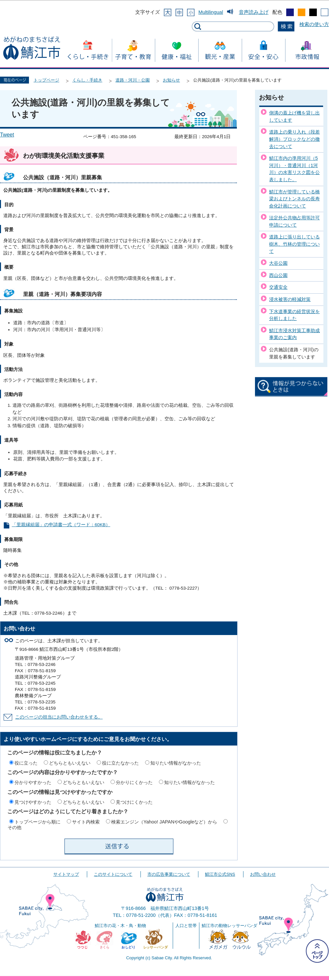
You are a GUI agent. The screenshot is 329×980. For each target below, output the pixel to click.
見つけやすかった (33, 802)
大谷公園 (278, 263)
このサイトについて (113, 874)
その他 (14, 827)
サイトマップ (66, 874)
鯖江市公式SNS (220, 874)
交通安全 (278, 287)
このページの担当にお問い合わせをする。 (59, 717)
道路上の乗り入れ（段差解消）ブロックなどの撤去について (294, 139)
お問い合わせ (263, 874)
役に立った (26, 763)
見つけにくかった (134, 802)
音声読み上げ (254, 12)
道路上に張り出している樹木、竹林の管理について (294, 244)
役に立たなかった (120, 763)
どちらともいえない (70, 763)
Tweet (7, 135)
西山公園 (278, 275)
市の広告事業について (169, 874)
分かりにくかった (134, 782)
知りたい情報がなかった (176, 763)
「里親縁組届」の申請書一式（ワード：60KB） (61, 525)
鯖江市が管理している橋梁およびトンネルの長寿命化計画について (294, 199)
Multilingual (211, 12)
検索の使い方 (314, 24)
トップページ (46, 80)
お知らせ (171, 80)
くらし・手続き (87, 80)
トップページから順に (38, 822)
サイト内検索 (86, 822)
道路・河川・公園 (133, 80)
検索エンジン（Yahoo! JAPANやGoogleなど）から (164, 822)
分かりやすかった (33, 782)
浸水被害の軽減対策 (290, 299)
